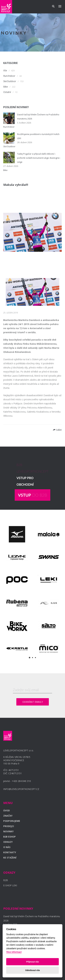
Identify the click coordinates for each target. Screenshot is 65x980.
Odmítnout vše (33, 970)
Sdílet (57, 430)
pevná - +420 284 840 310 (17, 781)
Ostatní (7, 92)
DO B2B (32, 495)
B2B (6, 880)
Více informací (14, 952)
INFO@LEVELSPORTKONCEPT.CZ (21, 789)
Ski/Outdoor (10, 81)
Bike (6, 87)
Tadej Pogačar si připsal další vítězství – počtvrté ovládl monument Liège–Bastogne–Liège (39, 158)
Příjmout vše (33, 962)
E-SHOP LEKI (10, 885)
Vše (5, 70)
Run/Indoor (9, 76)
